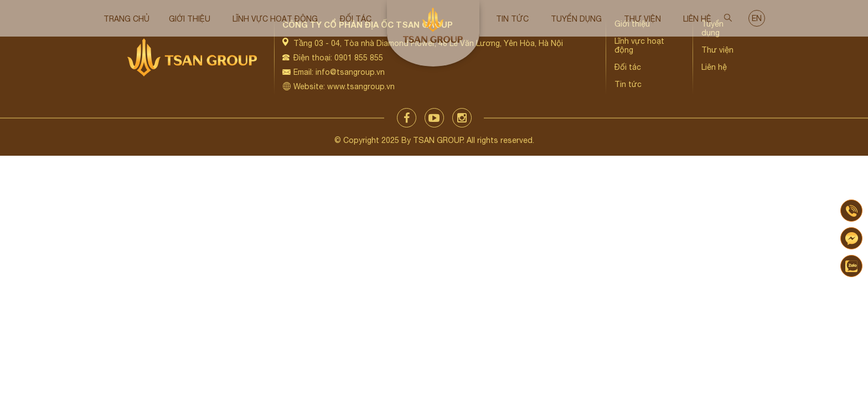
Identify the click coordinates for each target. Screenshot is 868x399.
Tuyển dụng (576, 19)
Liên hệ (697, 19)
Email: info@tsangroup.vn (339, 72)
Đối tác (356, 19)
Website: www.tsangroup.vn (344, 86)
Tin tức (512, 19)
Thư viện (642, 19)
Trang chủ (126, 19)
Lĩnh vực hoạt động (275, 19)
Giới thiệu (190, 19)
